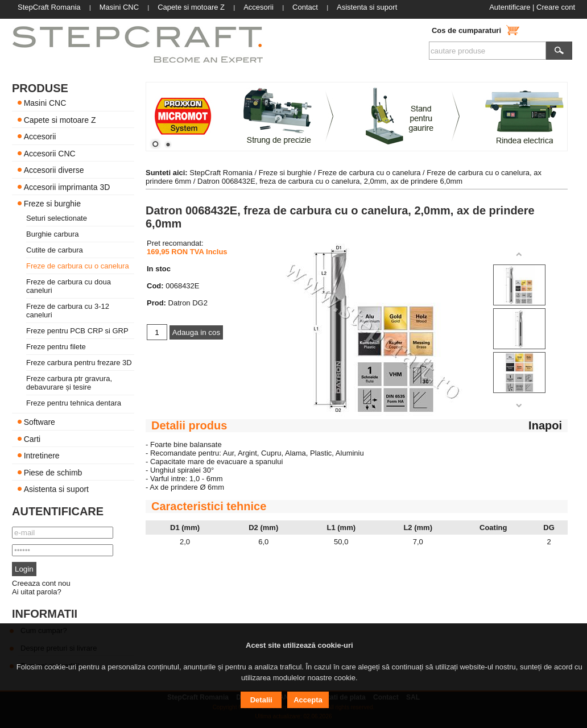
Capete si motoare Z (60, 119)
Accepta (308, 700)
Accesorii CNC (50, 153)
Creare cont (556, 7)
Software (40, 422)
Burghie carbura (53, 234)
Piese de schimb (53, 472)
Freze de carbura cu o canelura (78, 266)
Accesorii (40, 136)
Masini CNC (45, 103)
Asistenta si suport (56, 489)
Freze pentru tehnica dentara (74, 403)
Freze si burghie (52, 204)
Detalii (261, 700)
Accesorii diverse (54, 170)
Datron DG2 (188, 303)
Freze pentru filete (56, 347)
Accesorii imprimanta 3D (67, 187)
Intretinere (42, 456)
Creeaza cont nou (41, 583)
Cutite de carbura (55, 250)
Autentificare (510, 7)
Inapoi (545, 425)
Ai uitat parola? (37, 592)
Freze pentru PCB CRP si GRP (77, 331)
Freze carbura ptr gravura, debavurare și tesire (69, 383)
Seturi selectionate (57, 218)
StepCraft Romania (221, 173)
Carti (32, 439)
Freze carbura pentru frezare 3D (79, 363)
